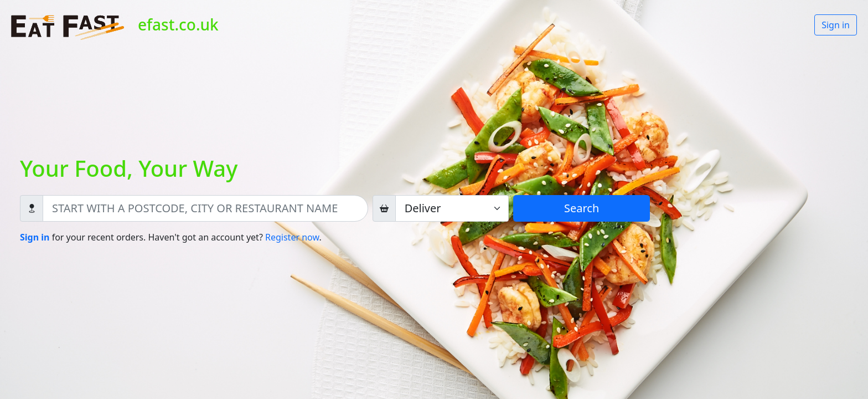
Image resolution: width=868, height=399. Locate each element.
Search (582, 208)
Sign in (836, 25)
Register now (292, 237)
